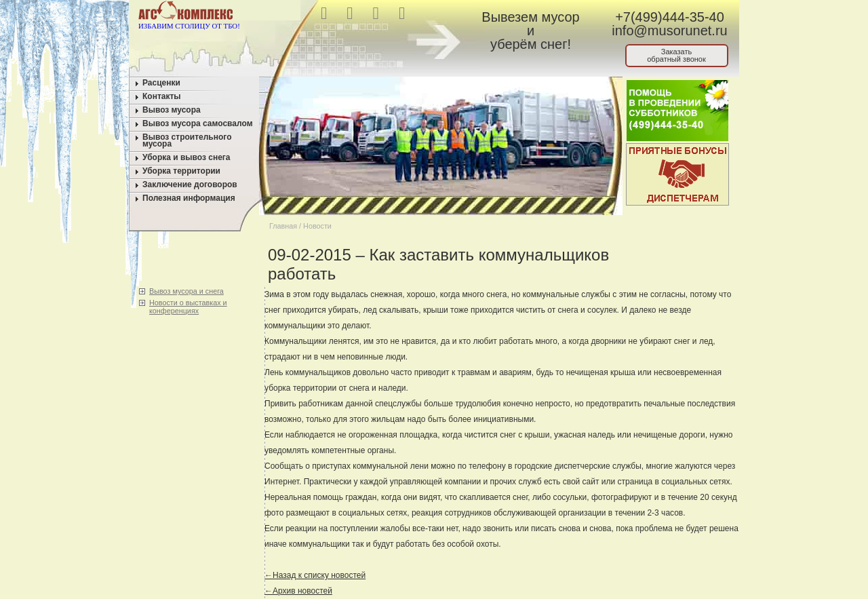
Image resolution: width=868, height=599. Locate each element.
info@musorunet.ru (669, 31)
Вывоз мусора (172, 110)
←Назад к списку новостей (315, 575)
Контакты (162, 96)
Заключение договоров (190, 185)
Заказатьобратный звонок (676, 55)
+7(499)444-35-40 (670, 17)
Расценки (161, 83)
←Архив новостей (298, 591)
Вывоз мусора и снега (186, 291)
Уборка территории (181, 171)
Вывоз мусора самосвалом (198, 123)
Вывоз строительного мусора (187, 140)
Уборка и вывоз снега (186, 157)
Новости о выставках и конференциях (188, 307)
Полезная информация (189, 198)
